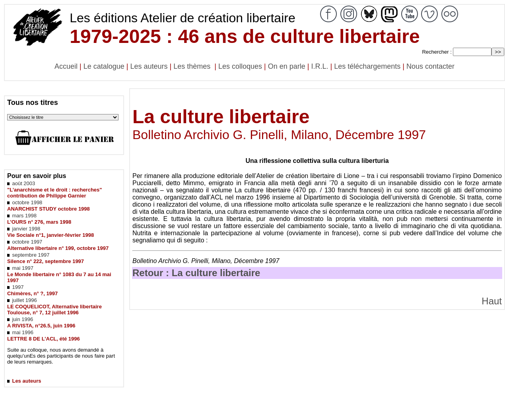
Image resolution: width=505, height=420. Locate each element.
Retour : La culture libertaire (196, 273)
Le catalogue (104, 66)
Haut (492, 301)
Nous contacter (430, 66)
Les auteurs (149, 66)
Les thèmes (193, 66)
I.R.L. (320, 66)
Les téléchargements (367, 66)
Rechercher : (437, 52)
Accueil (66, 66)
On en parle (287, 66)
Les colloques (240, 66)
